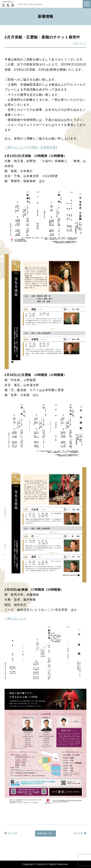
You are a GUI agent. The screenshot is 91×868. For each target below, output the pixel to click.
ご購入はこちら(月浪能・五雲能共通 (30, 147)
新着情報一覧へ (45, 833)
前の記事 (80, 833)
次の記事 (11, 833)
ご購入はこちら (16, 618)
